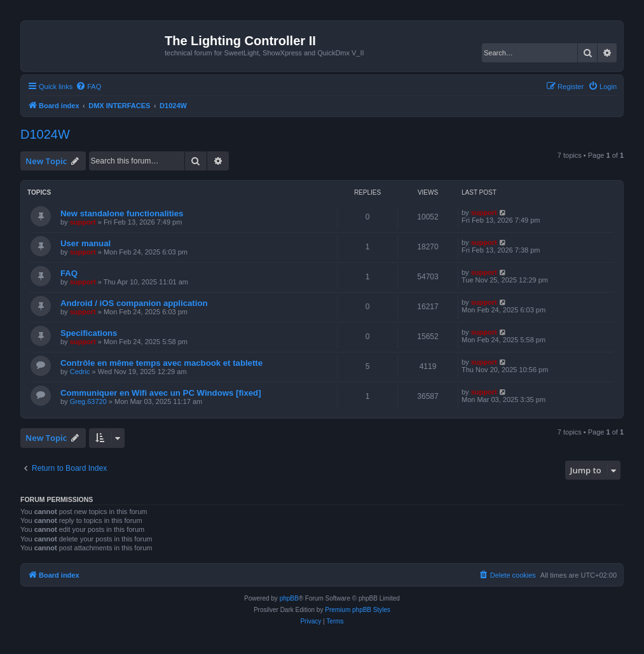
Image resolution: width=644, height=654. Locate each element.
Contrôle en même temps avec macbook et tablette (161, 363)
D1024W (45, 134)
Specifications (89, 333)
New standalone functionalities (122, 213)
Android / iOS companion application (134, 303)
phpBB (289, 598)
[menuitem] (88, 87)
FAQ (69, 273)
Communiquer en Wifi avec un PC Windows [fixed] (161, 393)
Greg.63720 (88, 401)
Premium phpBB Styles (358, 610)
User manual (86, 243)
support (83, 222)
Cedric (80, 372)
